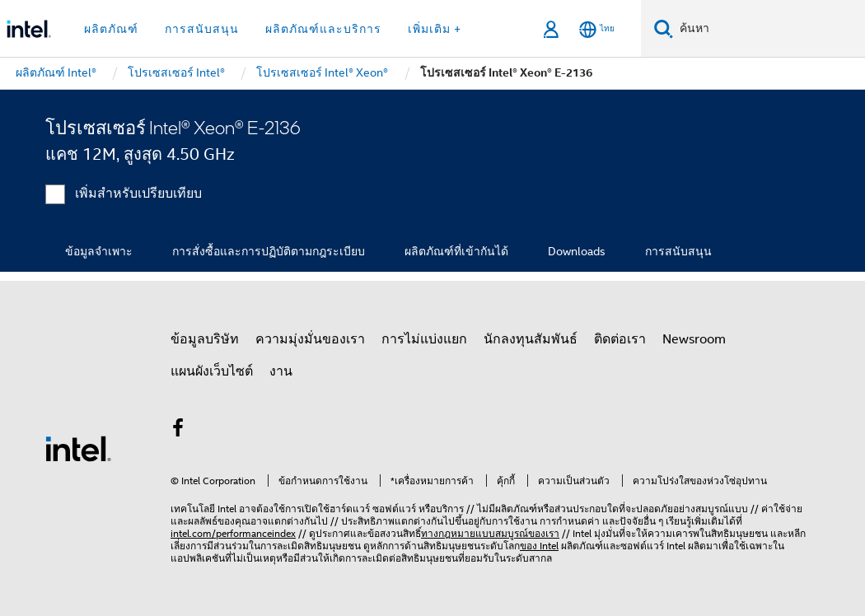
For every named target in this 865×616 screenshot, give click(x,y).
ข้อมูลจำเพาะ (99, 251)
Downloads (577, 251)
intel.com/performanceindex (233, 533)
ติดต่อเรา (620, 339)
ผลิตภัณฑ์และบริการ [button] (323, 29)
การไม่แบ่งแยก (424, 339)
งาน (281, 371)
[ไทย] (597, 29)
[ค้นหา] (664, 28)
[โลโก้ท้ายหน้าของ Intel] (78, 448)
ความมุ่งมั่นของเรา (310, 339)
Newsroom (694, 339)
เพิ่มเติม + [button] (435, 29)
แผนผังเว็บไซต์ (212, 371)
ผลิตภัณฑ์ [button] (111, 29)
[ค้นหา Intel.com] (769, 29)
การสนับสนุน (678, 251)
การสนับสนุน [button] (202, 29)
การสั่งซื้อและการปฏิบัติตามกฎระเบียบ (269, 251)
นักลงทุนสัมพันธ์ (531, 339)
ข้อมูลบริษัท (205, 339)
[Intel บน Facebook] (178, 431)
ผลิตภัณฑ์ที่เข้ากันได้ (456, 251)
